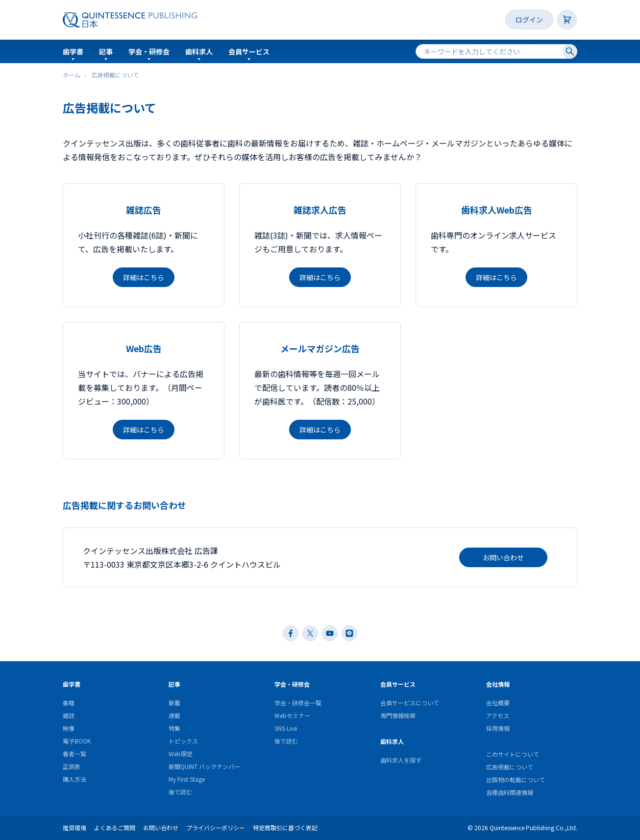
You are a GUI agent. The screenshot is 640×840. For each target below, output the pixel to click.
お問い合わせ (503, 557)
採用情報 (498, 728)
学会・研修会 (149, 51)
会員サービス (249, 51)
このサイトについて (513, 754)
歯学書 (73, 51)
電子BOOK (77, 741)
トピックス (183, 741)
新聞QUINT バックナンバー (204, 766)
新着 (174, 703)
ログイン (529, 20)
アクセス (498, 715)
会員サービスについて (410, 703)
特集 (174, 728)
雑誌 (69, 715)
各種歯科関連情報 (510, 792)
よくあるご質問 (115, 828)
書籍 (69, 703)
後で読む (180, 792)
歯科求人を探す (401, 760)
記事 (106, 51)
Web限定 (181, 754)
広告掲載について (510, 767)
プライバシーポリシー (216, 828)
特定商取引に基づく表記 (285, 828)
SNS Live (286, 728)
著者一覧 (74, 754)
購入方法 (74, 779)
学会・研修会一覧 (298, 703)
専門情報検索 (398, 715)
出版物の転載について (516, 780)
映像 (69, 728)
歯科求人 (199, 51)
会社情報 (498, 684)
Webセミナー (292, 715)
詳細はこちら (144, 277)
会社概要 (498, 703)
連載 (174, 715)
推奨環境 (74, 828)
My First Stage (187, 779)
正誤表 (72, 766)
